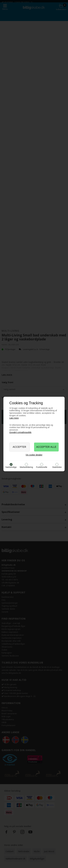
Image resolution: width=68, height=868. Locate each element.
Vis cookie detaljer (34, 455)
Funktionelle (42, 467)
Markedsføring (26, 467)
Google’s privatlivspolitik (20, 432)
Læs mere (14, 418)
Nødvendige (11, 467)
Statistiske (57, 467)
